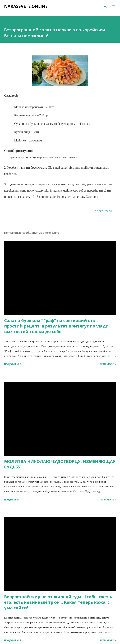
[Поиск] (105, 6)
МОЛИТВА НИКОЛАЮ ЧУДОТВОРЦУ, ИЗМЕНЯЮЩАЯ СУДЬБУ (60, 464)
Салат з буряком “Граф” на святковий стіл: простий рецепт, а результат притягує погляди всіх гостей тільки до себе (56, 326)
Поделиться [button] (103, 211)
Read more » (108, 364)
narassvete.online (26, 6)
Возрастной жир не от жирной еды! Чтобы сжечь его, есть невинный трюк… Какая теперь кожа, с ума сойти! (58, 602)
